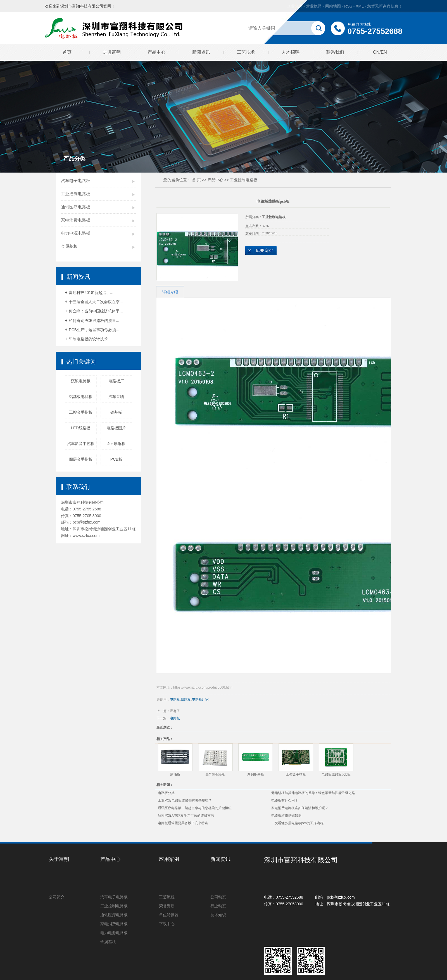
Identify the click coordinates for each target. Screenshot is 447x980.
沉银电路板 (81, 381)
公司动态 (218, 897)
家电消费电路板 (76, 220)
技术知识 (218, 915)
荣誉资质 (167, 906)
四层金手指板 (81, 459)
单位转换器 (169, 915)
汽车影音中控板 (81, 444)
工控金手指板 (81, 412)
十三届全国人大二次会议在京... (96, 302)
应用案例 (169, 859)
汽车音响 (116, 397)
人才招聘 (291, 52)
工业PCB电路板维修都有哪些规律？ (185, 800)
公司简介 (57, 897)
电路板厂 (116, 381)
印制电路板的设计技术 (88, 339)
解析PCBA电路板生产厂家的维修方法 (186, 816)
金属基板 (69, 246)
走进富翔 (112, 52)
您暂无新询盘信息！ (385, 6)
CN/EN (380, 52)
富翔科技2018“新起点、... (91, 293)
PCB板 (116, 459)
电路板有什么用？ (285, 800)
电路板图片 (116, 428)
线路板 (186, 699)
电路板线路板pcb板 (336, 774)
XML (360, 6)
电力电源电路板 (76, 233)
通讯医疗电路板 (76, 207)
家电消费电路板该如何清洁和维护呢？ (300, 808)
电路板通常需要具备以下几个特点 (183, 823)
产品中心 (156, 52)
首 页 (196, 180)
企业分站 (295, 6)
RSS (348, 6)
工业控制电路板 (76, 194)
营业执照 (314, 6)
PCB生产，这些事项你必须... (94, 330)
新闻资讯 (201, 52)
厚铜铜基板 (256, 774)
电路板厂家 (200, 699)
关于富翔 (59, 859)
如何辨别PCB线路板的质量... (94, 321)
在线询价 (261, 251)
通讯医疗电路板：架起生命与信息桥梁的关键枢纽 (195, 808)
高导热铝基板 (215, 774)
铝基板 (116, 412)
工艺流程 (167, 897)
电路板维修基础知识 (286, 816)
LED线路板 (81, 428)
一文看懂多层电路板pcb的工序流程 (297, 823)
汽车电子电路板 (76, 181)
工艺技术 (246, 52)
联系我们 (335, 52)
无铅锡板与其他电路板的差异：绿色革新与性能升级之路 (313, 793)
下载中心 (167, 924)
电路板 (175, 699)
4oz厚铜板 (116, 444)
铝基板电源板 (81, 397)
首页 (67, 52)
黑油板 (175, 774)
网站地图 (334, 6)
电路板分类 (166, 793)
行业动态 (218, 906)
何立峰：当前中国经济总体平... (96, 311)
